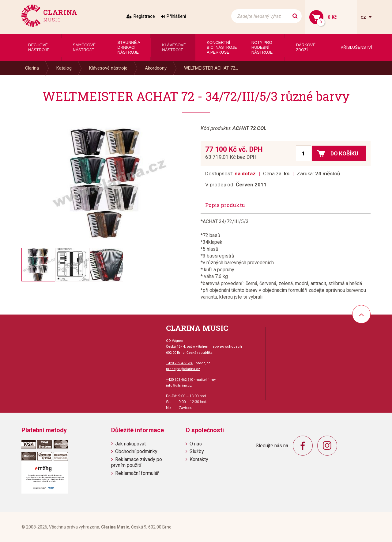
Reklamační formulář (137, 473)
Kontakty (199, 459)
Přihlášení (176, 16)
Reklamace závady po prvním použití (137, 462)
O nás (196, 444)
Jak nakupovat (130, 444)
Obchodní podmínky (136, 451)
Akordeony (156, 68)
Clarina (32, 68)
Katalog (64, 68)
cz (364, 17)
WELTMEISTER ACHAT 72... (211, 68)
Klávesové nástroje (108, 68)
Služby (197, 451)
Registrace (144, 16)
